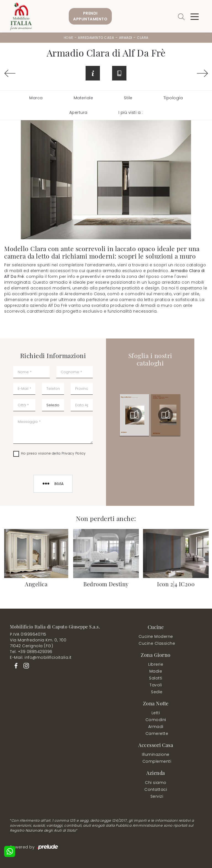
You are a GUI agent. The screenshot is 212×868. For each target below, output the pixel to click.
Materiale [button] (84, 98)
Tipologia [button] (173, 98)
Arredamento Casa (96, 38)
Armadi (126, 38)
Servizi (157, 796)
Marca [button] (36, 98)
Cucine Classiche (157, 643)
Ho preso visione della (53, 453)
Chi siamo (156, 783)
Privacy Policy (74, 453)
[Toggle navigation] (195, 16)
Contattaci (156, 789)
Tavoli (156, 685)
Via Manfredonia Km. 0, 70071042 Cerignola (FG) (38, 643)
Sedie (157, 692)
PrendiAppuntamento (90, 16)
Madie (156, 671)
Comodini (156, 720)
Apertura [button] (78, 112)
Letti (156, 713)
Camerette (157, 733)
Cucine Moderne (156, 636)
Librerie (156, 664)
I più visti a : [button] (131, 112)
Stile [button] (128, 98)
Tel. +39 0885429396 (31, 652)
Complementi (157, 761)
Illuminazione (156, 754)
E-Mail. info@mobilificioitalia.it (41, 657)
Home (69, 38)
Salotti (156, 678)
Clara (143, 38)
